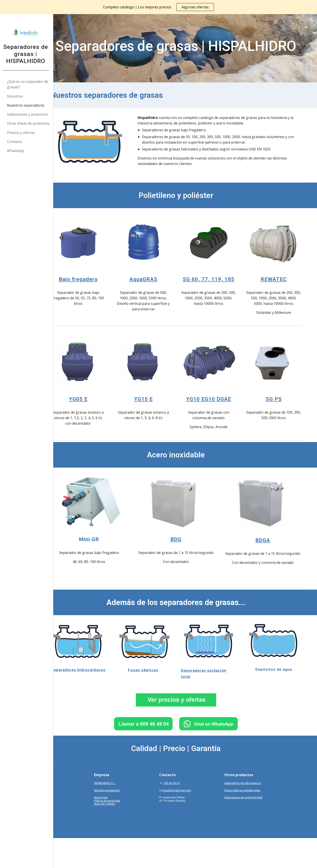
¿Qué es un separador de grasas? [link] (29, 84)
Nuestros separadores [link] (28, 105)
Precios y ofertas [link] (23, 133)
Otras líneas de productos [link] (30, 123)
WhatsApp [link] (17, 151)
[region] (158, 7)
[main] (186, 48)
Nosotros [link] (17, 96)
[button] (312, 20)
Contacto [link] (16, 142)
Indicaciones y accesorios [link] (29, 114)
